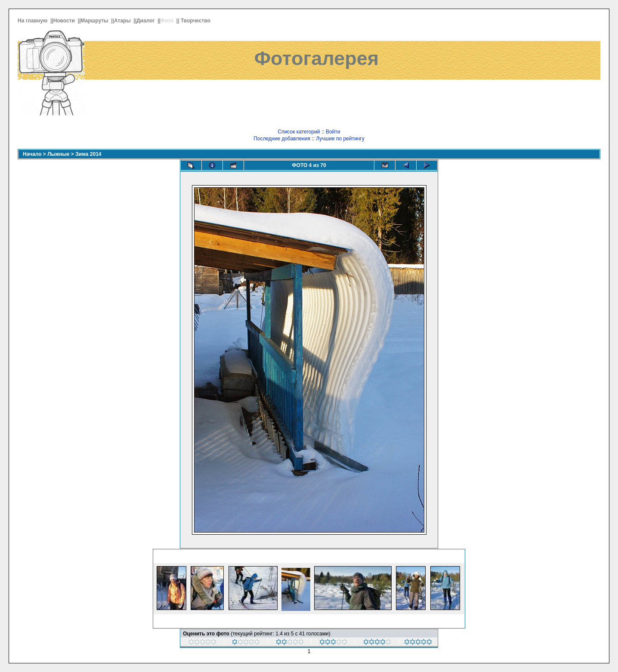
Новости (65, 21)
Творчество (196, 21)
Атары (123, 21)
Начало (32, 154)
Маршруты (95, 21)
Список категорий (299, 132)
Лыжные (58, 154)
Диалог (146, 21)
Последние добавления (282, 139)
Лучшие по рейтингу (340, 139)
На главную (33, 21)
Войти (333, 132)
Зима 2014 (88, 154)
